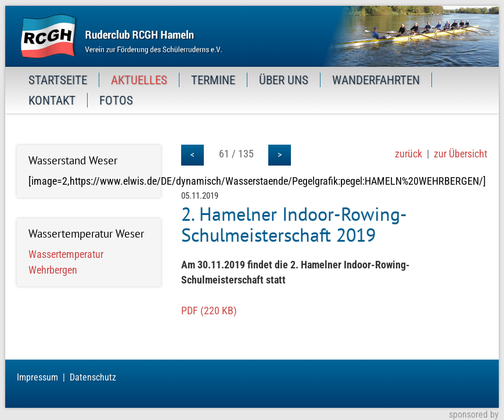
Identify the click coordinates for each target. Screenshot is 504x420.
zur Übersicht (460, 154)
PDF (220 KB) (209, 311)
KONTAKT (52, 100)
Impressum (37, 377)
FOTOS (116, 100)
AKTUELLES (139, 80)
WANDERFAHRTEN (376, 80)
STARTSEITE (58, 80)
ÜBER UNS (284, 80)
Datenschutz (93, 377)
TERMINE (213, 80)
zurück (408, 154)
